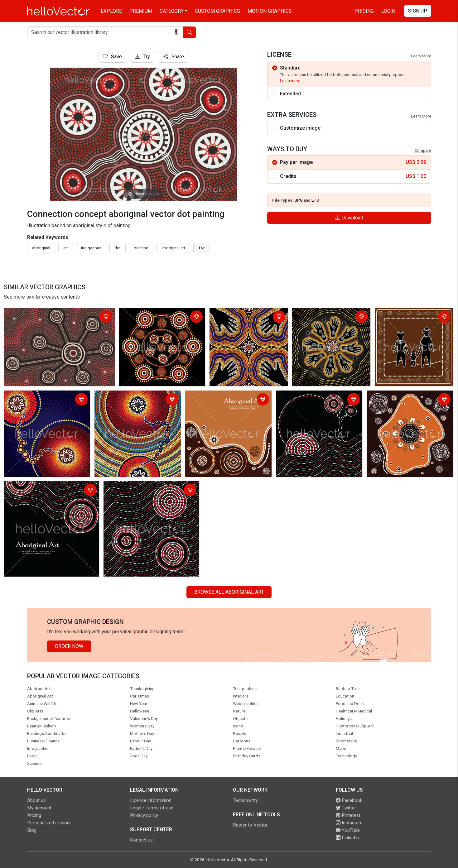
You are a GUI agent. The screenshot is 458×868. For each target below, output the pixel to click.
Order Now (69, 646)
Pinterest (348, 815)
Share (174, 57)
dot (118, 248)
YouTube (348, 830)
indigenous (91, 248)
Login (388, 11)
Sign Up (418, 11)
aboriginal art (173, 248)
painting (141, 248)
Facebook (349, 800)
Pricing (364, 11)
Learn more (290, 81)
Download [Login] (349, 218)
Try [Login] (142, 57)
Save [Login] (112, 57)
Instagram (349, 823)
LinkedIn (347, 838)
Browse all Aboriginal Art (229, 592)
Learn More (421, 56)
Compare (423, 150)
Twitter (346, 808)
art (66, 248)
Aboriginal (41, 248)
